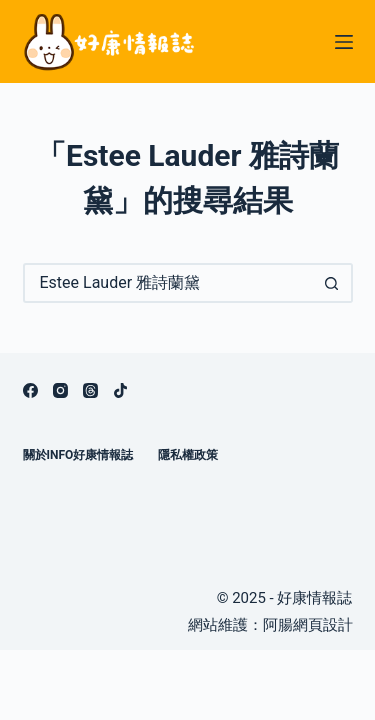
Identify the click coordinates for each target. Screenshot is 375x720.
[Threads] (90, 390)
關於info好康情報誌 (78, 455)
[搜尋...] (168, 283)
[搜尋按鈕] (333, 283)
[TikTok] (120, 390)
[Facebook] (30, 390)
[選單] (344, 42)
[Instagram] (60, 390)
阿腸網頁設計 (308, 625)
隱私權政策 (188, 455)
